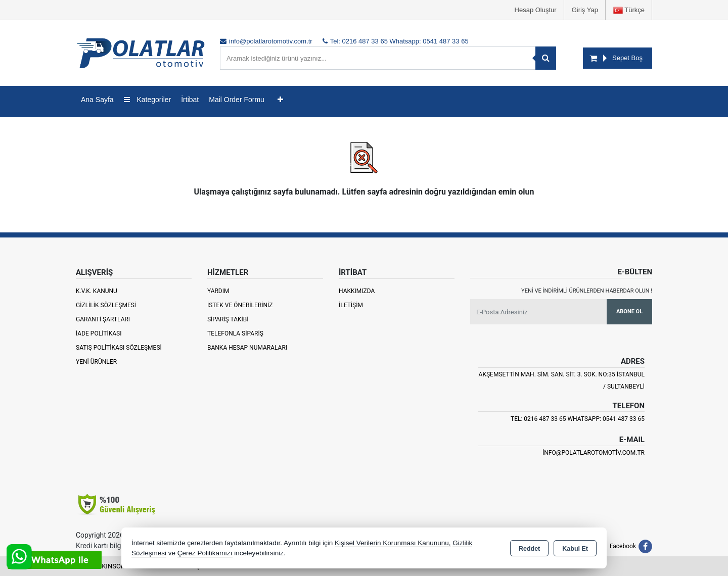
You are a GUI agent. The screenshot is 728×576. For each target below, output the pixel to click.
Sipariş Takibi (228, 319)
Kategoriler (148, 100)
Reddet (529, 549)
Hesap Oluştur (536, 10)
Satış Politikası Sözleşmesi (119, 348)
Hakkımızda (357, 291)
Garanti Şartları (103, 319)
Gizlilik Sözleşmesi (106, 305)
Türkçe (629, 10)
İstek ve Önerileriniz (240, 305)
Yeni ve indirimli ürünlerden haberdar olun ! (587, 291)
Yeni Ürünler (96, 362)
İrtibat (190, 100)
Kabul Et (575, 549)
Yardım (218, 291)
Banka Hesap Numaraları (247, 348)
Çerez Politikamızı (205, 553)
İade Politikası (99, 333)
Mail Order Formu (237, 100)
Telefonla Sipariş (235, 333)
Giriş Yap (585, 10)
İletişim (351, 305)
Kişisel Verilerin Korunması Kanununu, (393, 543)
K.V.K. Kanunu (97, 291)
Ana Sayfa (97, 100)
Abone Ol (629, 311)
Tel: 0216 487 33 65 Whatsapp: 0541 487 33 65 (578, 419)
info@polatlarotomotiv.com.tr (594, 453)
